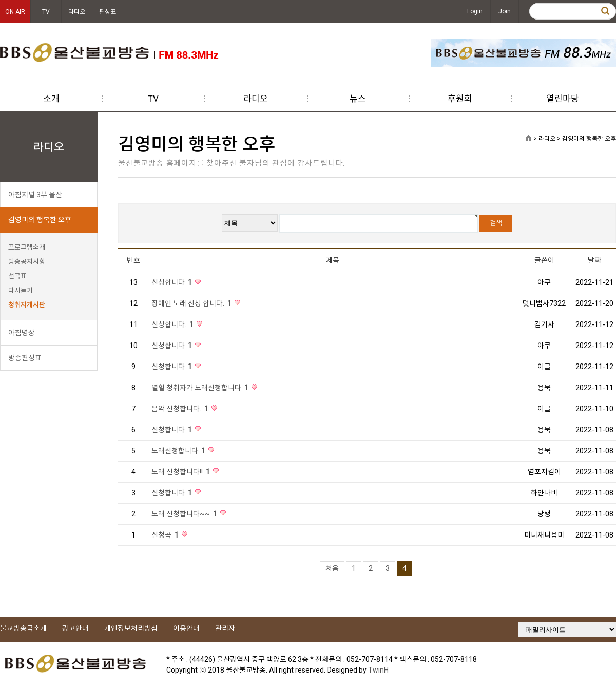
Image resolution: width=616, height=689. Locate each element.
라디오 (77, 12)
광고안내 (75, 628)
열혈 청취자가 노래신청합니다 (201, 388)
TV (46, 12)
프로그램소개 (27, 247)
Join (505, 11)
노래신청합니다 (179, 451)
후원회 (460, 99)
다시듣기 (21, 290)
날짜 (594, 260)
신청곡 (166, 535)
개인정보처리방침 (131, 628)
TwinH (378, 670)
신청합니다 (172, 282)
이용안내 (186, 628)
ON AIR (15, 12)
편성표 (108, 12)
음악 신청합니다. (181, 409)
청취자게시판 (27, 305)
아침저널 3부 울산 (35, 195)
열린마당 (563, 99)
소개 (51, 99)
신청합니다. (173, 324)
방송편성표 (25, 358)
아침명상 (22, 333)
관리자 (225, 628)
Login (475, 11)
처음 (332, 568)
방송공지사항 (27, 262)
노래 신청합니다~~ (185, 514)
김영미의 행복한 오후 (40, 220)
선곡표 (17, 276)
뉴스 (358, 99)
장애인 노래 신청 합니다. (192, 303)
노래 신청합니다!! (181, 472)
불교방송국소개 (23, 628)
